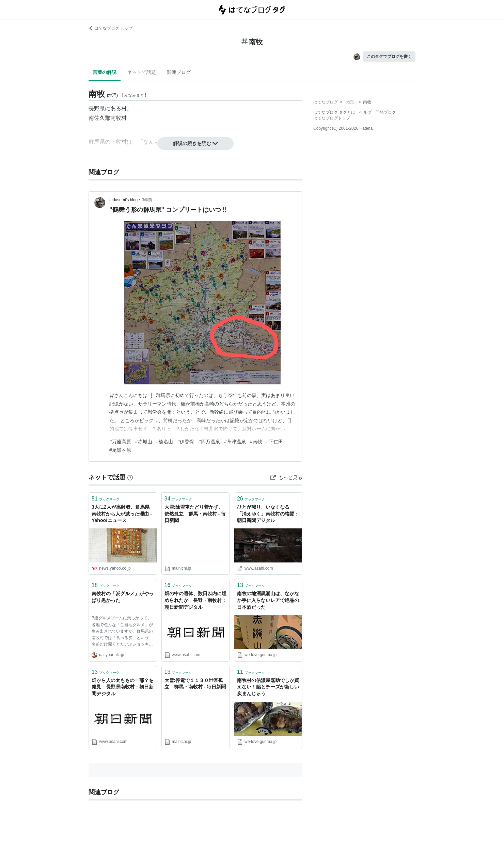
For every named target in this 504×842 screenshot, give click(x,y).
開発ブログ (386, 112)
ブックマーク (106, 499)
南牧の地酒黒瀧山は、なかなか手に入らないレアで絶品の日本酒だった (268, 600)
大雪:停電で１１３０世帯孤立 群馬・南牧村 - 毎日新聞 (195, 684)
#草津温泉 (235, 442)
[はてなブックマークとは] (130, 477)
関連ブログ (179, 72)
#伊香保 (186, 442)
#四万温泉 (209, 442)
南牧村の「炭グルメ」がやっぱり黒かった (123, 597)
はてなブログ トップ (111, 28)
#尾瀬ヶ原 (120, 450)
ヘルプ (365, 112)
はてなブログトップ (332, 118)
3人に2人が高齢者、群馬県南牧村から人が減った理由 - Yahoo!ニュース (122, 514)
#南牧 (256, 442)
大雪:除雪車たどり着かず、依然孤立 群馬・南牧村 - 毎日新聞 (195, 514)
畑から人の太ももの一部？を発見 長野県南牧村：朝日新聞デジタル (123, 687)
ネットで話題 (142, 72)
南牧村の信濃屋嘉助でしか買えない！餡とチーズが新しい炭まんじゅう (268, 687)
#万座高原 (120, 442)
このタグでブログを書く (389, 57)
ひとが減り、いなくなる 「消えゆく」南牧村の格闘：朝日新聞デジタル (268, 514)
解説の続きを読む (195, 143)
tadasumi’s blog (123, 200)
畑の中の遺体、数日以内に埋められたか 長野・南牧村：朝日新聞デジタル (195, 600)
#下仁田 (275, 442)
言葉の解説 (105, 72)
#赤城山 (144, 442)
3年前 (147, 200)
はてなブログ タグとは (334, 112)
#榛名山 (165, 442)
